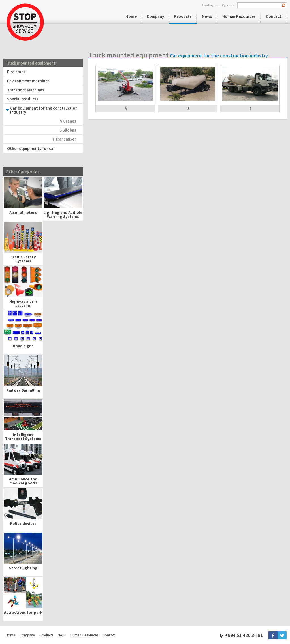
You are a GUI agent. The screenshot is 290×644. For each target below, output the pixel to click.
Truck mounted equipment (31, 63)
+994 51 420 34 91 (244, 635)
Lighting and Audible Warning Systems (63, 214)
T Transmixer (64, 139)
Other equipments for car (31, 148)
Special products (23, 99)
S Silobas (68, 130)
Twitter (282, 635)
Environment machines (28, 81)
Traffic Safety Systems (23, 259)
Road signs (23, 346)
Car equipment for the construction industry (44, 110)
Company (155, 16)
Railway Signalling (23, 390)
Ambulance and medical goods (23, 481)
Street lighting (23, 568)
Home (131, 16)
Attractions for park (23, 612)
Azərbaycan (210, 5)
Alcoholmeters (23, 212)
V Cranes (68, 121)
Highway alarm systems (23, 303)
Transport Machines (26, 90)
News (207, 16)
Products (183, 16)
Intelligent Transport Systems (23, 437)
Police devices (23, 523)
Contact (274, 16)
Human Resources (239, 16)
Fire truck (16, 72)
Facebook (273, 635)
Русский (228, 5)
